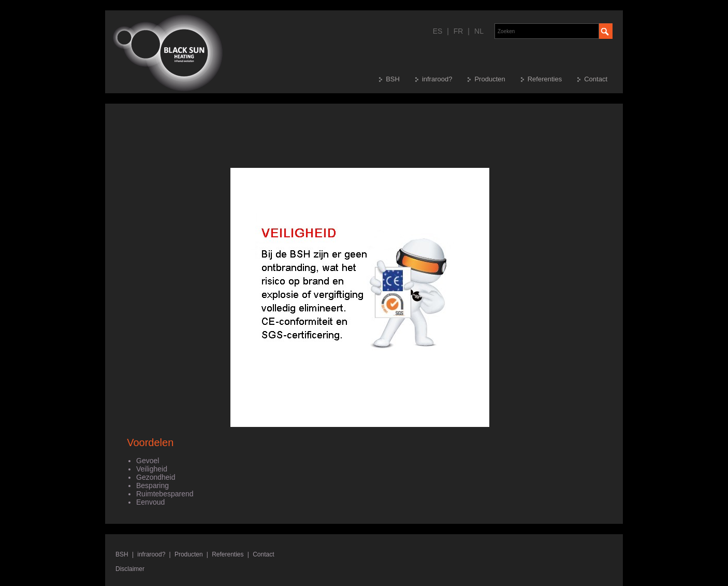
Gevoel (148, 461)
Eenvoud (150, 502)
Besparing (152, 485)
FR (458, 31)
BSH (393, 79)
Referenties (545, 79)
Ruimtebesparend (165, 494)
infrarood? (437, 79)
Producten (490, 79)
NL (479, 31)
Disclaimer (130, 569)
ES (438, 31)
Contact (596, 79)
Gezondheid (156, 477)
